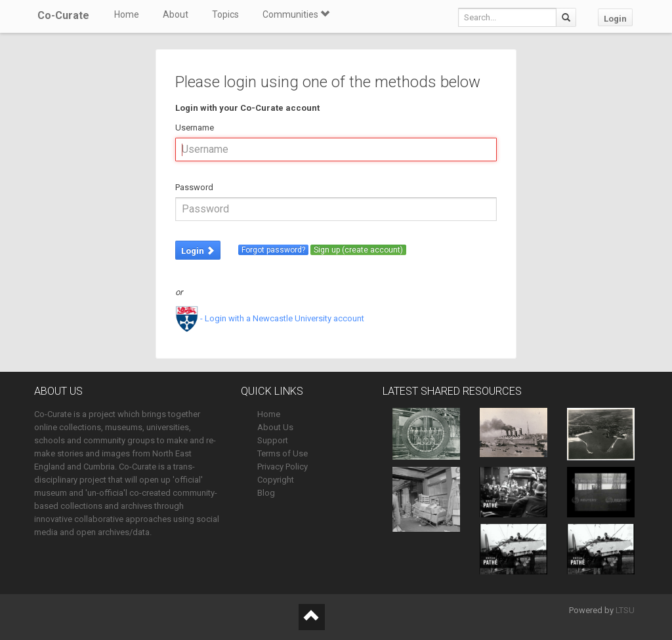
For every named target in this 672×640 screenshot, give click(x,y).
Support (273, 440)
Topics (225, 14)
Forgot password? (273, 250)
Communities (296, 14)
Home (127, 14)
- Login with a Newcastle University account (270, 318)
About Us (275, 427)
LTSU (625, 610)
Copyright (276, 480)
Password (194, 187)
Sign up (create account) (358, 250)
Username (195, 128)
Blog (266, 493)
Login (615, 19)
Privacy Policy (283, 467)
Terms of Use (283, 453)
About (176, 14)
